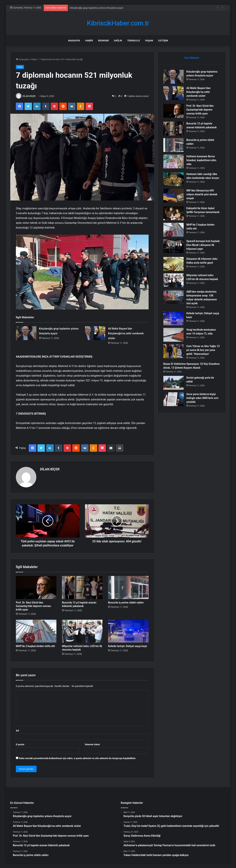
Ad (18, 731)
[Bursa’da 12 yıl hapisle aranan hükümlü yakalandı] (82, 587)
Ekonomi (103, 41)
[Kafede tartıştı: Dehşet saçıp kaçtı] (128, 631)
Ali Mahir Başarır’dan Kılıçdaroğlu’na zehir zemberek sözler (126, 333)
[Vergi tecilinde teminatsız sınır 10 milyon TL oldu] (173, 335)
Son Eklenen (192, 58)
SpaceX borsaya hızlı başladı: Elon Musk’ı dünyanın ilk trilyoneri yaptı (202, 245)
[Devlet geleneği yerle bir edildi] (173, 383)
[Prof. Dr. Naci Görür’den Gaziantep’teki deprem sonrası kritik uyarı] (36, 587)
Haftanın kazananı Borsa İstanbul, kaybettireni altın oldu (201, 160)
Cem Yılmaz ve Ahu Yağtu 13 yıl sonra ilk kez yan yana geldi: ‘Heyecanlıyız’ (203, 350)
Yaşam (149, 41)
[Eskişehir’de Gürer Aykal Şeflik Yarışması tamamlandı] (173, 213)
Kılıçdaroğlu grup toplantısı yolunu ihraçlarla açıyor (97, 8)
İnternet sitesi (92, 744)
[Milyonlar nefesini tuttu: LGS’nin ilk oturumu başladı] (82, 631)
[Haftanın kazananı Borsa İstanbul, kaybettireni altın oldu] (173, 161)
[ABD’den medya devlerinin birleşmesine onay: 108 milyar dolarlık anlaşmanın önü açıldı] (173, 297)
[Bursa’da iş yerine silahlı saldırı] (128, 587)
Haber (89, 41)
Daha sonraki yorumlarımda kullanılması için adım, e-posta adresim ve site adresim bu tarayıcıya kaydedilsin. (77, 758)
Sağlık (118, 41)
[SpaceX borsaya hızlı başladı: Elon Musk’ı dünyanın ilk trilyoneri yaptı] (173, 246)
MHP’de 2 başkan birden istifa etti (35, 646)
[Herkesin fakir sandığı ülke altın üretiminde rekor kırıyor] (173, 179)
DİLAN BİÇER (29, 96)
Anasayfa (74, 41)
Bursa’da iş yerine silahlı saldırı (126, 603)
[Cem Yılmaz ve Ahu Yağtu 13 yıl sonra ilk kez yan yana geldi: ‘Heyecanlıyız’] (173, 351)
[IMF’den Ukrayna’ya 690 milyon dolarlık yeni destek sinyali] (173, 196)
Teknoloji (133, 41)
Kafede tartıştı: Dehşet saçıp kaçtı (128, 646)
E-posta (21, 744)
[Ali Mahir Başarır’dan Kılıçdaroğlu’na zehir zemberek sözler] (95, 333)
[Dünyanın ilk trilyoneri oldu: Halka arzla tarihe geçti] (173, 264)
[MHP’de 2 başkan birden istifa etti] (36, 631)
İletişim (163, 41)
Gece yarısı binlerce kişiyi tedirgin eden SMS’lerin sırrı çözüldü (202, 398)
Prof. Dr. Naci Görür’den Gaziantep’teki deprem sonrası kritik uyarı (33, 606)
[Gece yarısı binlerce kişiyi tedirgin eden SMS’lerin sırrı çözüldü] (173, 399)
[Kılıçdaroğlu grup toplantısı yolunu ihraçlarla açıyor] (26, 333)
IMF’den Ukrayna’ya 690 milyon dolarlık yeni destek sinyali (202, 194)
